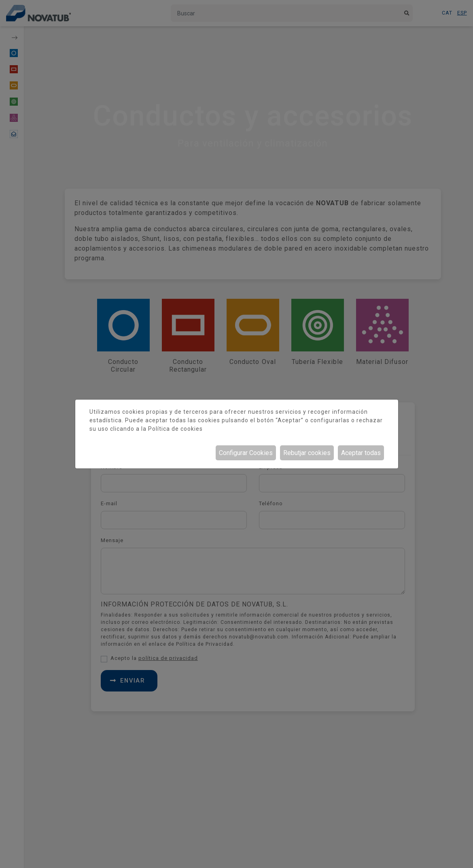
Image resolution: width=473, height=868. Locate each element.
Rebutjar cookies (307, 453)
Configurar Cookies (246, 453)
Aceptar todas (361, 453)
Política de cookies (175, 429)
